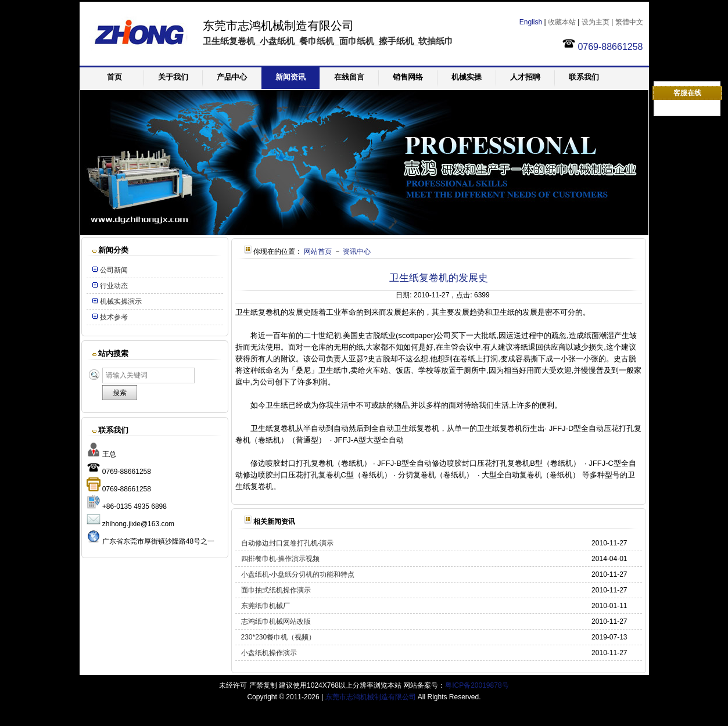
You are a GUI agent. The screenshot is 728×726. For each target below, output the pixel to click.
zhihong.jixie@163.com (138, 524)
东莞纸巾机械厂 (266, 606)
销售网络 (408, 77)
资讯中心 (357, 251)
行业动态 (114, 286)
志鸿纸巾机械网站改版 (276, 621)
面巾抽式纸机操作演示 (276, 590)
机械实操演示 (121, 301)
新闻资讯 (291, 77)
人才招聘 (525, 77)
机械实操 (467, 77)
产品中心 (232, 77)
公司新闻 (114, 270)
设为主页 (596, 22)
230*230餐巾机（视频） (279, 637)
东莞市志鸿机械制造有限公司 (371, 697)
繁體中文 (629, 22)
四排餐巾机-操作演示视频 (281, 559)
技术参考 (114, 317)
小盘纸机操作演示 (269, 653)
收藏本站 (562, 22)
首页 (114, 77)
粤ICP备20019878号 (477, 685)
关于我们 (173, 77)
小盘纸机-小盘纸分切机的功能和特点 (298, 574)
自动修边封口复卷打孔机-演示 (288, 543)
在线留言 (349, 77)
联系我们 (584, 77)
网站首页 (318, 251)
